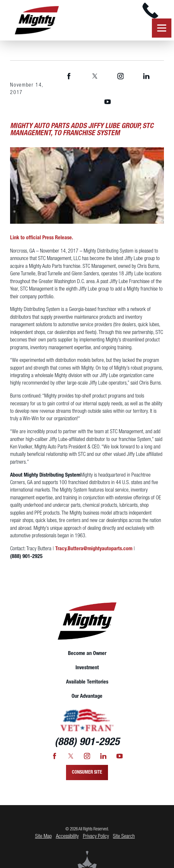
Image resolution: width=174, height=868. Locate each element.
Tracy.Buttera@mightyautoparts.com (94, 549)
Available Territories (87, 682)
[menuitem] (87, 654)
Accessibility (67, 836)
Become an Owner (87, 654)
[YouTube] (107, 102)
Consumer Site (87, 773)
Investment (87, 668)
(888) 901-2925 (26, 557)
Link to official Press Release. (42, 238)
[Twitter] (95, 76)
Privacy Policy (96, 836)
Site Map (43, 836)
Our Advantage (87, 696)
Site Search (124, 836)
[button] (162, 28)
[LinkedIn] (146, 76)
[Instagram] (120, 76)
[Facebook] (69, 76)
